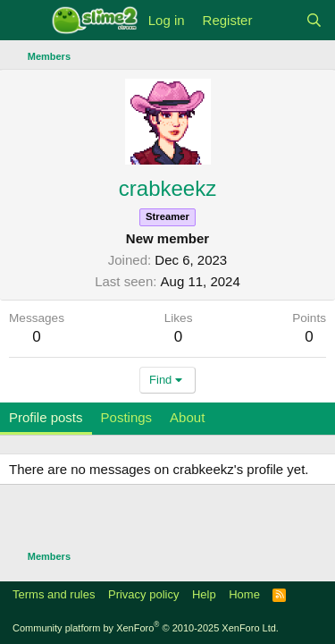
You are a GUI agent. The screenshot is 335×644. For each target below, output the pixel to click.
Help (204, 594)
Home (244, 594)
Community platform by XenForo (146, 628)
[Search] (314, 20)
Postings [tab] (127, 417)
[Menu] (25, 21)
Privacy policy (143, 594)
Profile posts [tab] (46, 417)
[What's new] (278, 20)
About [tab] (187, 417)
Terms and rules (54, 594)
